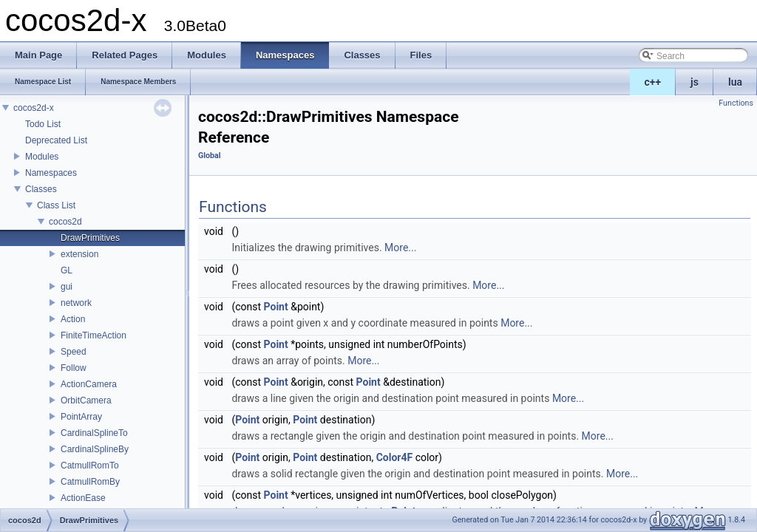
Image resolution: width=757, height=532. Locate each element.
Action (73, 319)
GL (67, 270)
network (76, 303)
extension (79, 254)
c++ (653, 82)
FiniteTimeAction (94, 335)
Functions (736, 103)
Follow (74, 368)
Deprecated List (56, 140)
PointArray (81, 417)
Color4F (395, 457)
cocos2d (65, 222)
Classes (41, 189)
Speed (74, 352)
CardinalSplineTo (94, 433)
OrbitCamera (86, 400)
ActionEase (83, 498)
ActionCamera (89, 384)
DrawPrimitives (90, 238)
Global (210, 156)
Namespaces (51, 173)
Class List (56, 205)
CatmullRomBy (90, 482)
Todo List (43, 124)
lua (735, 82)
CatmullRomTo (90, 465)
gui (67, 287)
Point (276, 307)
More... (400, 248)
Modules (42, 157)
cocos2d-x (34, 108)
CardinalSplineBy (95, 449)
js (695, 82)
